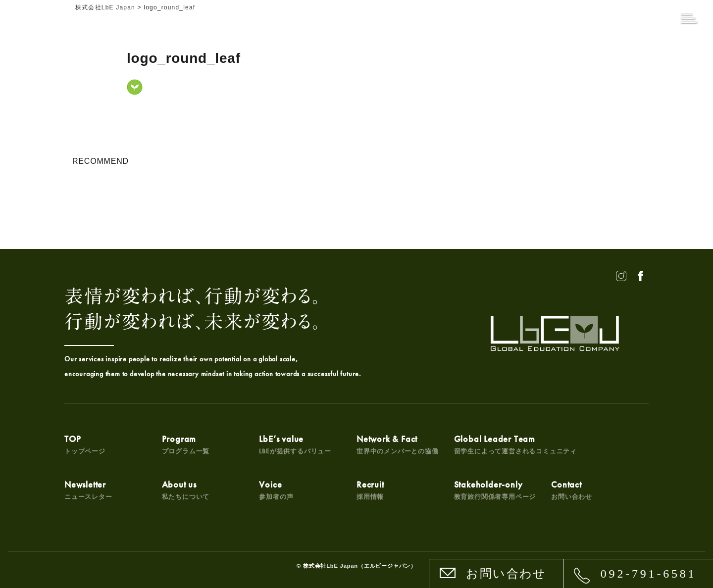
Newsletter (88, 490)
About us (186, 490)
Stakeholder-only (495, 490)
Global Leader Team (515, 444)
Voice (276, 490)
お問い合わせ (506, 574)
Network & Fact (398, 444)
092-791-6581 (649, 574)
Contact (572, 490)
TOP (85, 444)
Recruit (370, 490)
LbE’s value (295, 444)
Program (186, 444)
